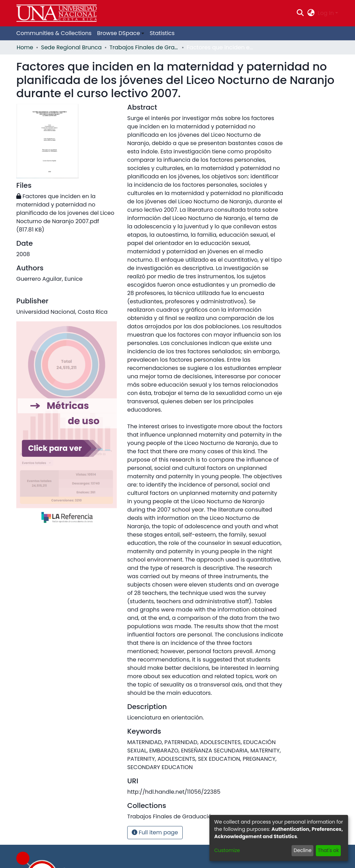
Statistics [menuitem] (162, 33)
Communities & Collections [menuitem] (54, 33)
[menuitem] (311, 13)
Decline (303, 850)
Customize (227, 850)
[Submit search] (300, 13)
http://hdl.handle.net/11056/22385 (174, 792)
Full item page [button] (155, 832)
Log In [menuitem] (326, 13)
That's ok (328, 850)
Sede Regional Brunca (71, 47)
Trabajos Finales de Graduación (144, 47)
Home (25, 47)
